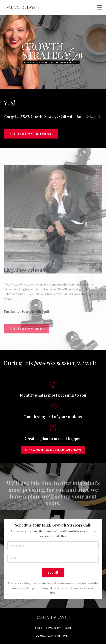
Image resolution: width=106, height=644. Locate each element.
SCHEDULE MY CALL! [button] (26, 324)
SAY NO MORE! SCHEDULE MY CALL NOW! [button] (53, 450)
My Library (53, 628)
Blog (68, 628)
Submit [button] (53, 572)
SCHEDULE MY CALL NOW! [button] (31, 134)
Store (38, 628)
